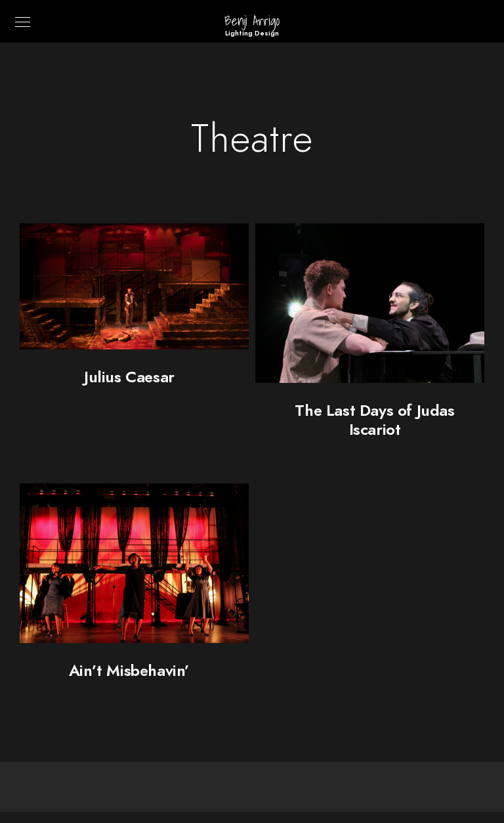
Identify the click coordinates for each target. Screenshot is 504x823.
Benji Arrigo (252, 21)
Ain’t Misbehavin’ (129, 670)
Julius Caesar (129, 377)
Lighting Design (252, 33)
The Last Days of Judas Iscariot (374, 420)
